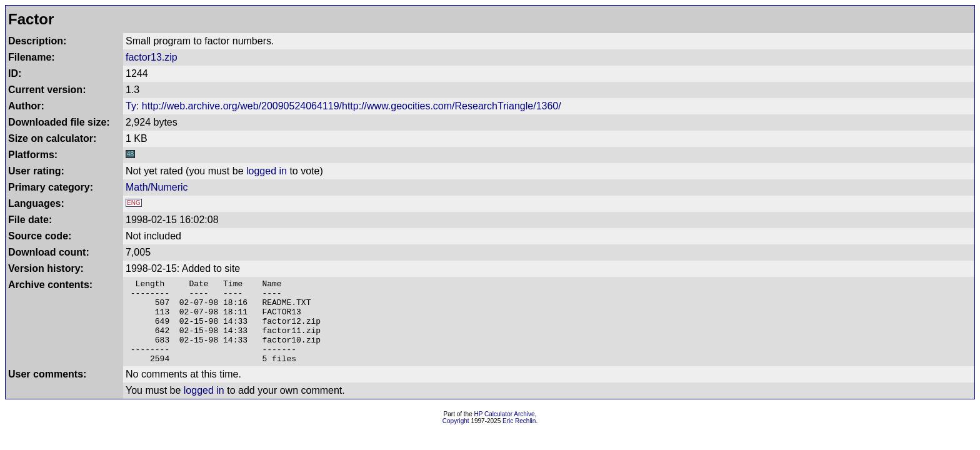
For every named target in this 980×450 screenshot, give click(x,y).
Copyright (456, 438)
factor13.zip (152, 57)
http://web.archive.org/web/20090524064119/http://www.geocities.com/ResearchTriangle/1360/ (352, 106)
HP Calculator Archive (505, 431)
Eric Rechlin (519, 438)
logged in (267, 171)
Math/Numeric (157, 187)
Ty (131, 106)
